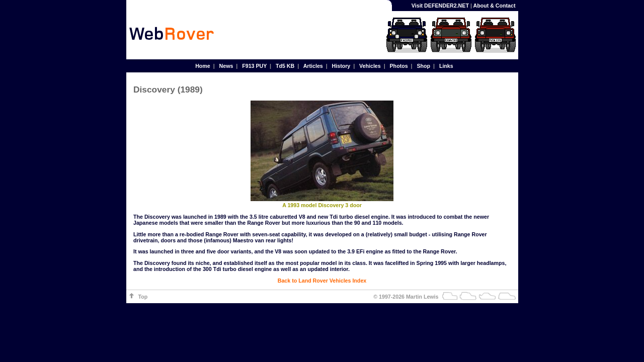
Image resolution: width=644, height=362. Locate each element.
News (226, 66)
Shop (423, 66)
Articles (313, 66)
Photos (399, 66)
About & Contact (494, 6)
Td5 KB (285, 66)
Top (143, 297)
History (341, 66)
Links (446, 66)
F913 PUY (254, 66)
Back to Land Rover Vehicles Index (322, 281)
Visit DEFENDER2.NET (440, 6)
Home (203, 66)
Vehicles (370, 66)
